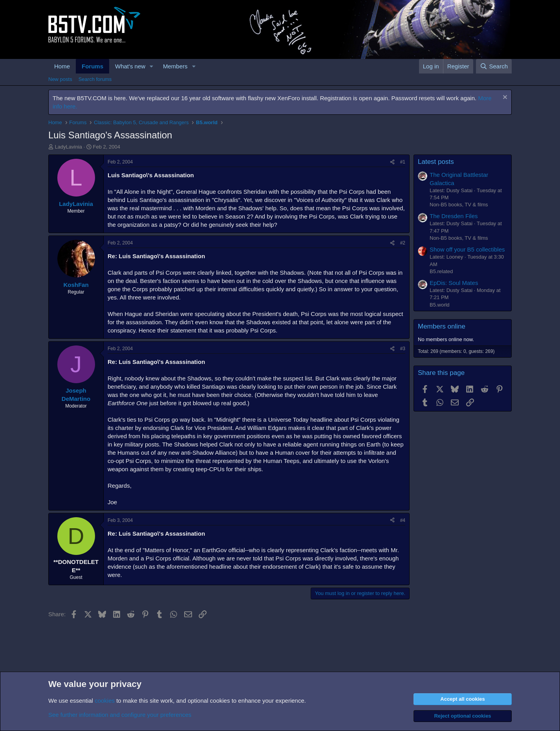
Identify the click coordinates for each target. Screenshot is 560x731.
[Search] (494, 66)
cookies (105, 701)
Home (62, 66)
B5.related (441, 271)
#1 (403, 162)
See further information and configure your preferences (120, 715)
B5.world (440, 305)
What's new (130, 66)
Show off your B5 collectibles (467, 249)
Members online (442, 326)
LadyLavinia (69, 147)
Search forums (95, 79)
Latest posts (436, 162)
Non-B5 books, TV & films (459, 205)
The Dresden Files (454, 216)
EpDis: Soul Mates (454, 283)
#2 (403, 243)
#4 (403, 520)
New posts (60, 79)
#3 (403, 349)
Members (175, 66)
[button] (152, 66)
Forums (92, 66)
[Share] (392, 162)
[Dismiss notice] (504, 98)
